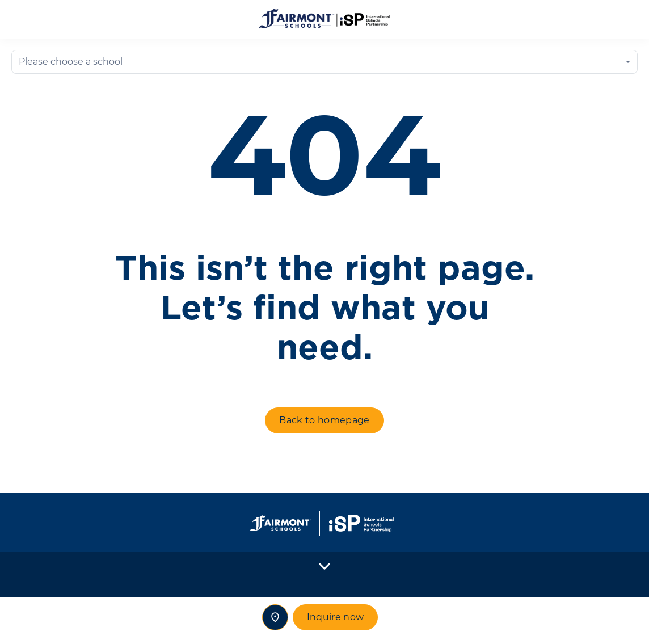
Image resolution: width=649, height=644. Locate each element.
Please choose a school (71, 62)
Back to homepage (324, 420)
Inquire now (336, 617)
